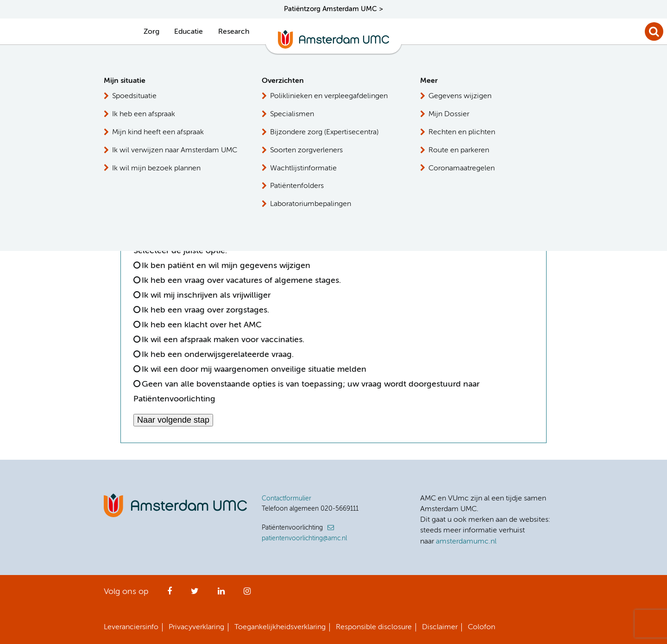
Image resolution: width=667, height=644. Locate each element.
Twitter (195, 594)
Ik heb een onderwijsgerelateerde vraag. (218, 355)
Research (234, 32)
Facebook (170, 594)
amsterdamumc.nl (466, 542)
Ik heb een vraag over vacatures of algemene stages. (241, 281)
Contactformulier (286, 499)
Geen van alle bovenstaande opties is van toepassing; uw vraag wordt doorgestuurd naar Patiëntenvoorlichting (306, 392)
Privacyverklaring (196, 627)
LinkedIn (221, 594)
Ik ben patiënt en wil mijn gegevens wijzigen (226, 266)
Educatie (189, 32)
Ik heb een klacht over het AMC (202, 325)
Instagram (247, 594)
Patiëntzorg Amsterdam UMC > (333, 9)
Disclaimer (440, 627)
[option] (141, 197)
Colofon (481, 627)
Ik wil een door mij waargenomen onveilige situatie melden (254, 369)
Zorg (151, 32)
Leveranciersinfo (131, 627)
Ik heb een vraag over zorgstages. (205, 310)
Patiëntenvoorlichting (474, 96)
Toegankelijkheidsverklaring (280, 627)
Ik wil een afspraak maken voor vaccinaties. (223, 340)
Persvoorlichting (464, 130)
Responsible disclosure (374, 627)
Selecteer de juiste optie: (182, 251)
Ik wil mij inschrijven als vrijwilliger (206, 295)
